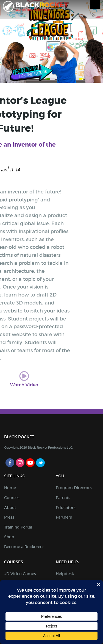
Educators (66, 508)
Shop (9, 537)
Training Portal (18, 527)
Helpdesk (65, 574)
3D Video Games (20, 574)
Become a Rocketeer (24, 547)
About (10, 508)
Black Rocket (36, 7)
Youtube (30, 463)
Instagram (20, 463)
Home (10, 488)
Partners (64, 517)
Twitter (40, 463)
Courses (12, 498)
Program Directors (74, 488)
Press (9, 517)
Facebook (10, 463)
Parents (63, 498)
